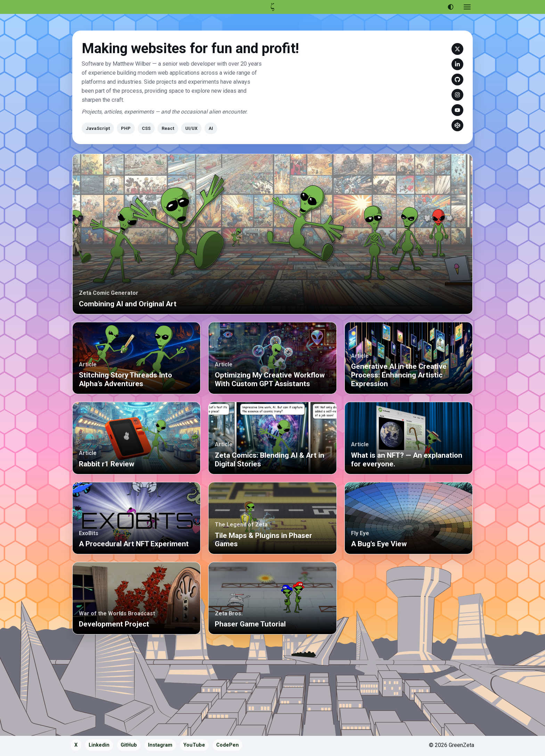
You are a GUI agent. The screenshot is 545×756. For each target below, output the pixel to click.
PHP (126, 128)
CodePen (457, 125)
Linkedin (457, 64)
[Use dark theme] (450, 7)
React (168, 128)
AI (211, 128)
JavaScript (98, 128)
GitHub (457, 80)
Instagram (457, 95)
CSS (146, 128)
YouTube (457, 110)
